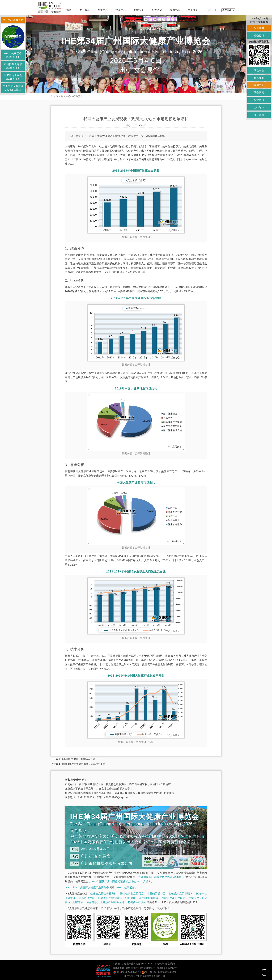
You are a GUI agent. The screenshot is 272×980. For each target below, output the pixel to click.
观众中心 (121, 10)
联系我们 (172, 964)
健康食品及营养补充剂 (103, 894)
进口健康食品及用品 (132, 894)
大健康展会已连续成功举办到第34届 (159, 877)
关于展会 (84, 10)
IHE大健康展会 (126, 887)
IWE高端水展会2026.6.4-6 (13, 77)
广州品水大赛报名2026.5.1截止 (13, 88)
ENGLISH (211, 10)
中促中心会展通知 (13, 20)
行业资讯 (78, 96)
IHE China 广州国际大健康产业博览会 (87, 887)
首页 (69, 10)
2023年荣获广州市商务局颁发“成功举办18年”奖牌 (120, 881)
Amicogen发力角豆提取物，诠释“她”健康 (83, 764)
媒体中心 (175, 10)
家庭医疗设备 (87, 898)
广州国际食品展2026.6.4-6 (13, 66)
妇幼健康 (130, 898)
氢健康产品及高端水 (181, 894)
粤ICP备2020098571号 (127, 972)
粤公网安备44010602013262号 (159, 972)
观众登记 (259, 36)
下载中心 (259, 70)
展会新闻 (259, 92)
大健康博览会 (133, 968)
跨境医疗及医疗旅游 (174, 898)
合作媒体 (259, 107)
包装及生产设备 (137, 902)
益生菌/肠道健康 (149, 898)
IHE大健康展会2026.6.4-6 (13, 55)
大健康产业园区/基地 (112, 902)
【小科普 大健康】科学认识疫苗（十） (82, 759)
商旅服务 (139, 10)
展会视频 (259, 115)
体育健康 (92, 902)
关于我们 (193, 10)
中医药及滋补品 (156, 894)
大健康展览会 (148, 968)
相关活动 (157, 10)
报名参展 (259, 28)
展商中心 (103, 10)
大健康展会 (118, 968)
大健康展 (161, 968)
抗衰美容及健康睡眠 (110, 898)
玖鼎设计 (172, 968)
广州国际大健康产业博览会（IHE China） (134, 964)
